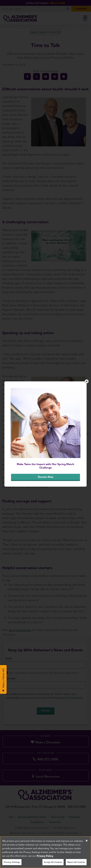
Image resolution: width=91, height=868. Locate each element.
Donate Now (46, 477)
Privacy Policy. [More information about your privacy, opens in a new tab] (45, 856)
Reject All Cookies (76, 862)
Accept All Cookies (53, 862)
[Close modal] (87, 381)
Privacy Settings (12, 862)
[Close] (87, 841)
